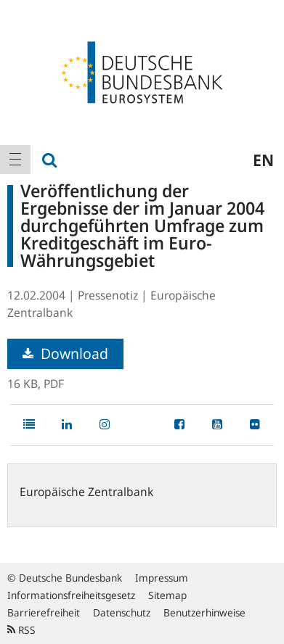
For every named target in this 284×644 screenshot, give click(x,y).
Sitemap (167, 595)
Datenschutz (122, 612)
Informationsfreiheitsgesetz (71, 595)
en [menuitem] (263, 160)
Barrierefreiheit (44, 612)
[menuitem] (15, 160)
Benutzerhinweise (204, 612)
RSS (21, 630)
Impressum (162, 578)
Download (65, 354)
